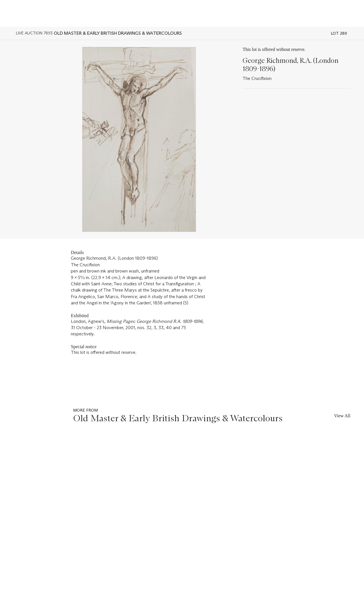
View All (342, 416)
